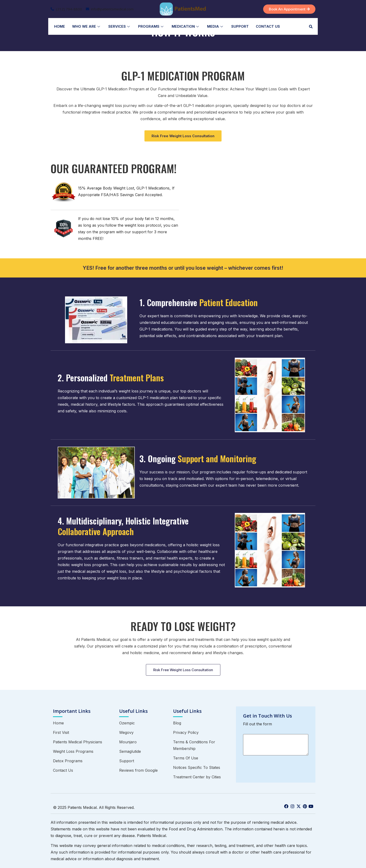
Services (120, 26)
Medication (186, 26)
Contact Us (268, 26)
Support (240, 26)
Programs (151, 26)
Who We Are (87, 26)
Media (216, 26)
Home (60, 26)
